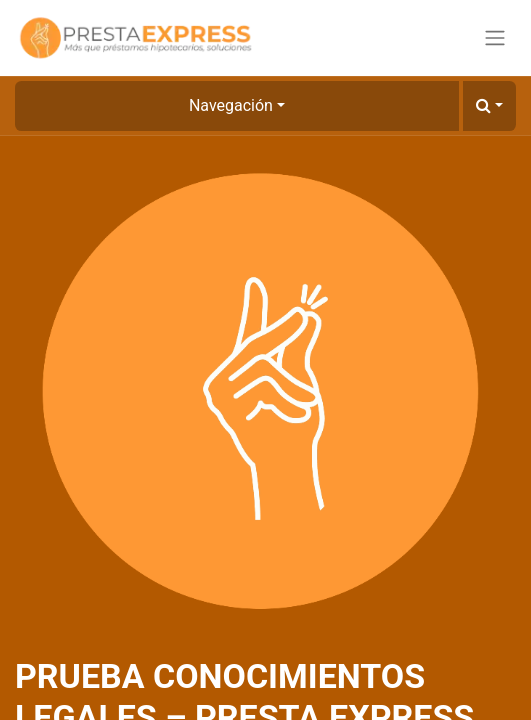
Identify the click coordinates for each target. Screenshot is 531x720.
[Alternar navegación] (495, 38)
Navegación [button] (231, 105)
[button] (489, 106)
